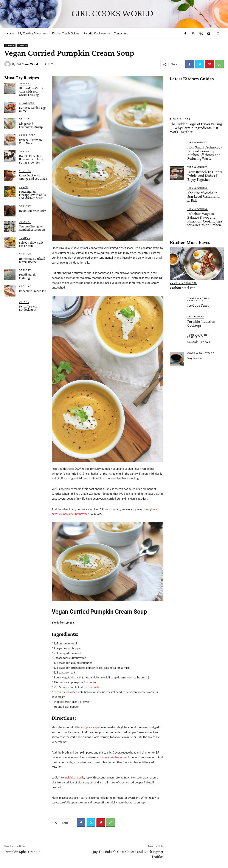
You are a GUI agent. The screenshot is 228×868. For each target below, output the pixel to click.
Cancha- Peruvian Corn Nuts (30, 141)
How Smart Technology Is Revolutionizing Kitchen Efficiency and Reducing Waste (204, 152)
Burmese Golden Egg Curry (32, 109)
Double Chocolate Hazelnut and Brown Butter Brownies (32, 159)
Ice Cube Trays (198, 301)
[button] (218, 34)
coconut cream (63, 692)
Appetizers (27, 135)
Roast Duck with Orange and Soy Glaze (33, 177)
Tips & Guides (180, 119)
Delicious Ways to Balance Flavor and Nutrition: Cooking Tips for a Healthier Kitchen (205, 216)
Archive (25, 171)
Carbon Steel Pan (182, 284)
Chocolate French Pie (32, 291)
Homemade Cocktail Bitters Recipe (32, 260)
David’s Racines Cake (33, 211)
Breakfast (27, 103)
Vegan (22, 46)
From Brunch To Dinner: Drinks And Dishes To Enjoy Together (205, 175)
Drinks (24, 119)
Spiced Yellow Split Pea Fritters (31, 244)
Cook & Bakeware (183, 279)
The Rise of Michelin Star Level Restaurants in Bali (205, 194)
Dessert (25, 83)
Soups (10, 46)
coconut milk (91, 687)
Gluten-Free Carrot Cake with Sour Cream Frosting (31, 91)
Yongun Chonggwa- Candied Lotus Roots (32, 228)
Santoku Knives (199, 338)
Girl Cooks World (27, 64)
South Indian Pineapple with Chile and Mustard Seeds (32, 195)
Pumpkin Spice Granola (22, 852)
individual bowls (74, 777)
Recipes (25, 238)
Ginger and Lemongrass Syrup (31, 125)
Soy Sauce (195, 354)
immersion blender (111, 757)
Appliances (196, 312)
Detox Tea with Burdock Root (29, 308)
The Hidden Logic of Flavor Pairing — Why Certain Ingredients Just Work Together (195, 128)
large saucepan (92, 727)
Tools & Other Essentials (199, 295)
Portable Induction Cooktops (201, 319)
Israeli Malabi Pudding (28, 276)
